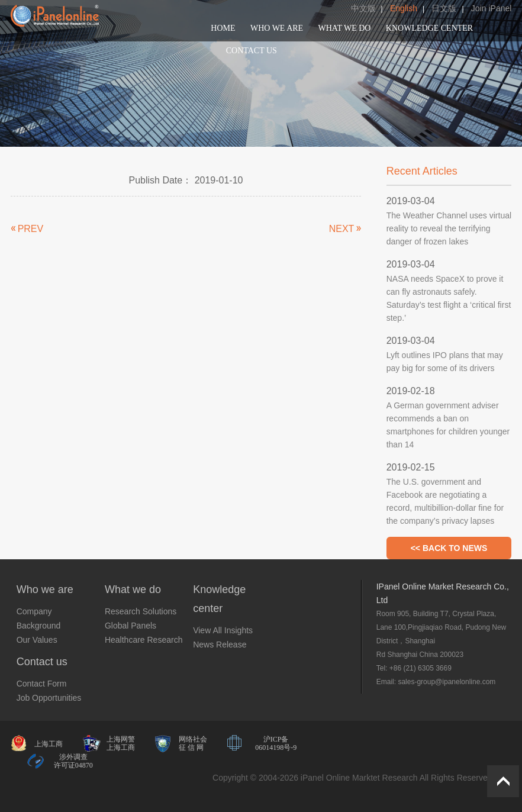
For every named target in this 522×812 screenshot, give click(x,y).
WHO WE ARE (277, 28)
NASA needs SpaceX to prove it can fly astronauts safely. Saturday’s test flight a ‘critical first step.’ (449, 298)
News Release (220, 645)
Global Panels (130, 626)
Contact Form (42, 684)
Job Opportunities (49, 698)
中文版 (363, 8)
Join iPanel (492, 8)
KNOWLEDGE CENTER (429, 28)
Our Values (37, 640)
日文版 (444, 8)
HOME (223, 28)
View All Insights (223, 630)
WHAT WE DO (345, 28)
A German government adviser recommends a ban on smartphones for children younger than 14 (448, 425)
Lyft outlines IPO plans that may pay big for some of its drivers (445, 362)
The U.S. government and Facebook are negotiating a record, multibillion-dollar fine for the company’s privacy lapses (445, 501)
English (404, 8)
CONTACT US (252, 51)
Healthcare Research (144, 640)
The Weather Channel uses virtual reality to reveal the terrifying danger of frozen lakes (449, 228)
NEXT (342, 229)
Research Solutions (141, 611)
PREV (31, 229)
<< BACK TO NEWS (449, 548)
